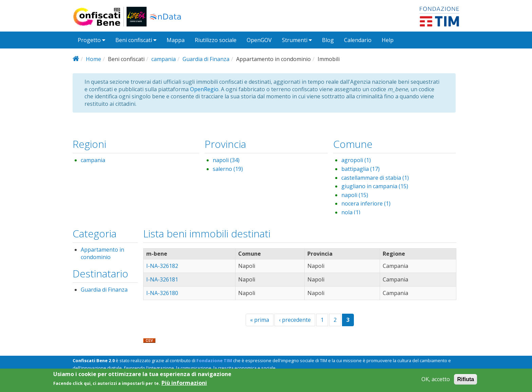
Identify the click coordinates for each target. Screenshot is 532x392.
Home (93, 59)
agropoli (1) (356, 160)
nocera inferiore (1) (366, 203)
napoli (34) (226, 160)
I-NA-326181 (162, 279)
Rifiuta (465, 381)
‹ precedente (295, 320)
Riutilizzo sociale (216, 40)
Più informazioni (184, 385)
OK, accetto (436, 381)
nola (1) (351, 212)
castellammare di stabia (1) (375, 178)
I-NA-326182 (162, 266)
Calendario (358, 40)
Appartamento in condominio (102, 253)
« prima (260, 320)
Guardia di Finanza (206, 59)
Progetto (91, 40)
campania (164, 59)
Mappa (176, 40)
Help (388, 40)
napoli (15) (355, 195)
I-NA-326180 (162, 293)
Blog (328, 40)
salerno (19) (228, 169)
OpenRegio (204, 89)
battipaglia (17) (360, 169)
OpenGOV (259, 40)
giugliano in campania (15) (375, 186)
